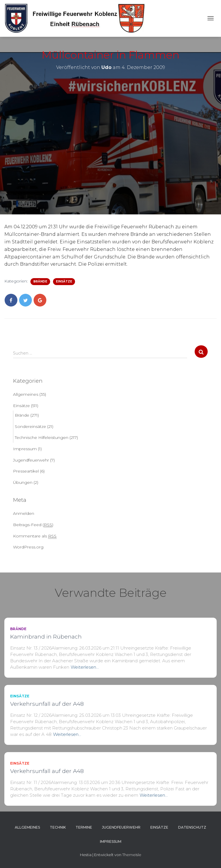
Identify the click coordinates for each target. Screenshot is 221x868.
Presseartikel (26, 471)
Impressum (25, 449)
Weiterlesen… (85, 667)
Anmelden (24, 513)
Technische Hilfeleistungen (42, 437)
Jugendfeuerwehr (31, 460)
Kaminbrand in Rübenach (46, 637)
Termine (84, 827)
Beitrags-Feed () (33, 525)
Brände (40, 281)
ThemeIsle (132, 855)
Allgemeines (26, 394)
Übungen (23, 482)
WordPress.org (28, 547)
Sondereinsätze (30, 426)
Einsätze (64, 281)
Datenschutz (192, 827)
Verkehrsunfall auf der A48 (47, 704)
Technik (58, 827)
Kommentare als (35, 536)
